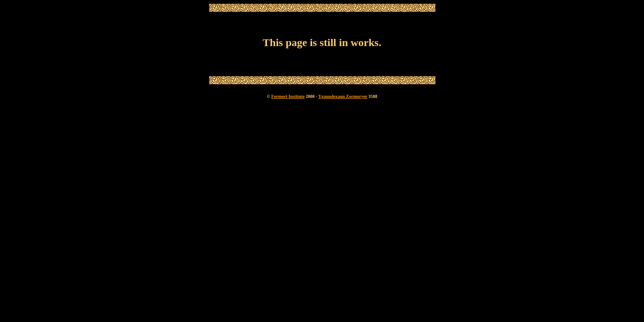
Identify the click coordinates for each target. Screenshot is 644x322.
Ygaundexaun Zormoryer (343, 96)
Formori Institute (288, 96)
